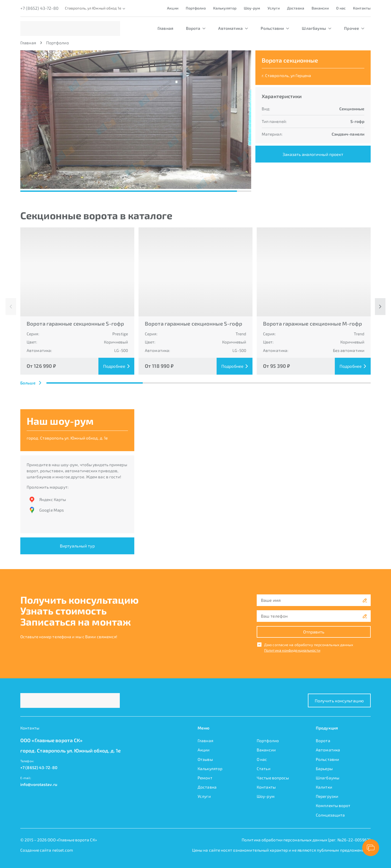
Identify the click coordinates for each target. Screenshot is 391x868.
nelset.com (63, 850)
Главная (165, 28)
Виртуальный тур (77, 546)
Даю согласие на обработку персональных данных (309, 645)
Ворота (196, 28)
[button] (143, 120)
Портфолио (196, 8)
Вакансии (320, 8)
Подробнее (116, 366)
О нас (341, 8)
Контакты (362, 8)
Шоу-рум (252, 8)
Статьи (264, 769)
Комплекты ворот (333, 805)
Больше (31, 383)
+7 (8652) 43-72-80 (39, 8)
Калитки (324, 787)
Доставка (296, 8)
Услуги (274, 8)
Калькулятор (225, 8)
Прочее (354, 28)
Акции (173, 8)
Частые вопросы (273, 778)
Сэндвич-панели (348, 134)
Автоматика (233, 28)
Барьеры (324, 769)
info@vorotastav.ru (39, 784)
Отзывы (205, 759)
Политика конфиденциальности (292, 650)
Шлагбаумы (317, 28)
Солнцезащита (330, 815)
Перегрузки (327, 796)
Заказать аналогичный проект (313, 154)
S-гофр (357, 121)
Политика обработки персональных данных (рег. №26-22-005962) (306, 840)
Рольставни (275, 28)
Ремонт (205, 778)
